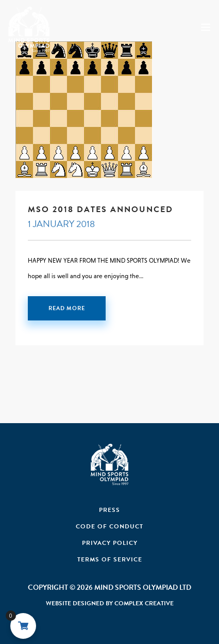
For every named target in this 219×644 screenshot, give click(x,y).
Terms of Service (110, 559)
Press (109, 510)
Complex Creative (144, 603)
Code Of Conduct (109, 526)
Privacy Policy (110, 543)
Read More (67, 308)
